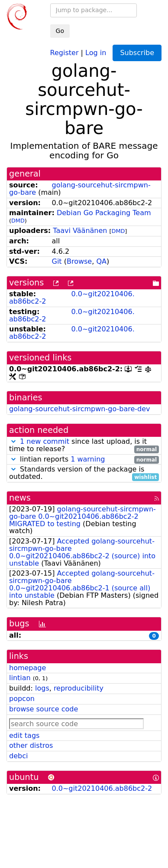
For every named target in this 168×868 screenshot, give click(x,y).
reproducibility (79, 688)
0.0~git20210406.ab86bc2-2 (72, 298)
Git (57, 261)
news (20, 498)
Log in (96, 52)
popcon (22, 699)
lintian (20, 678)
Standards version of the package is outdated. (84, 473)
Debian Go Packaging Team (104, 213)
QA (101, 261)
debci (18, 756)
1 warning (88, 459)
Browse (79, 261)
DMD (18, 221)
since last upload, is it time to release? (84, 445)
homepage (27, 668)
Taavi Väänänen (80, 231)
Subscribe (137, 53)
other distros (31, 745)
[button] (13, 441)
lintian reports (84, 460)
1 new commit (45, 441)
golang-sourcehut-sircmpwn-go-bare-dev (80, 409)
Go (60, 31)
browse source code (44, 709)
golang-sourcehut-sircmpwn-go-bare (80, 189)
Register (65, 52)
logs (42, 688)
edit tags (24, 735)
